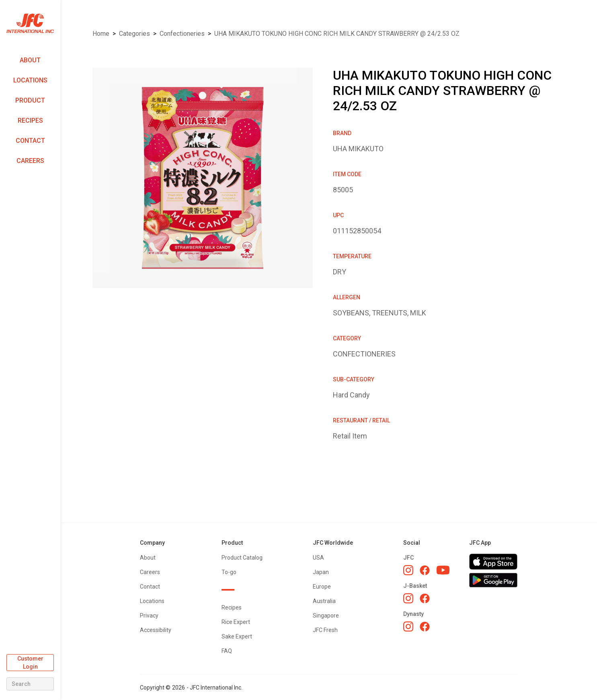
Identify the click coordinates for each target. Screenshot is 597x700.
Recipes (30, 120)
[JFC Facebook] (425, 570)
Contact (30, 141)
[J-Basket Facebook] (425, 598)
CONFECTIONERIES (182, 34)
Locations (30, 80)
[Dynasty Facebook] (425, 627)
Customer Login (30, 663)
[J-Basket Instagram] (408, 598)
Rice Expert (236, 622)
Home (101, 34)
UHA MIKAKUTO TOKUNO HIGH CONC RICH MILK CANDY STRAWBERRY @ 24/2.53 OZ (337, 34)
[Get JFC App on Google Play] (493, 580)
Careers (30, 161)
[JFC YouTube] (443, 570)
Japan (321, 572)
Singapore (326, 616)
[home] (30, 24)
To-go (229, 572)
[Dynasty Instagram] (408, 626)
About (30, 60)
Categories (134, 34)
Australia (324, 601)
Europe (322, 587)
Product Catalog (242, 558)
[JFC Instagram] (408, 570)
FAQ (227, 651)
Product (30, 100)
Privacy (149, 616)
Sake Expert (237, 636)
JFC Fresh (325, 630)
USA (318, 558)
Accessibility (156, 630)
